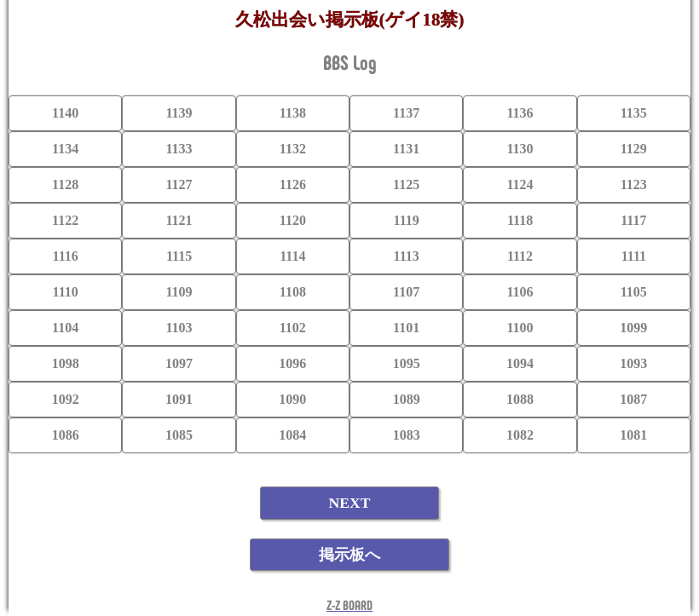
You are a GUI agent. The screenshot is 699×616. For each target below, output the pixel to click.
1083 (407, 435)
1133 (179, 149)
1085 (179, 435)
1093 (633, 363)
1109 (179, 292)
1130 (520, 149)
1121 (179, 220)
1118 (520, 220)
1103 (179, 328)
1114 (292, 256)
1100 (520, 328)
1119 (407, 220)
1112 (520, 256)
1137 (406, 113)
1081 (633, 435)
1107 (406, 292)
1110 (66, 292)
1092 (66, 399)
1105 (634, 292)
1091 (179, 399)
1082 (520, 435)
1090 (292, 399)
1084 (292, 435)
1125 (406, 184)
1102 (293, 328)
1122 (65, 220)
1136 (520, 113)
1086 (66, 435)
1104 (65, 328)
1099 (633, 328)
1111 (634, 256)
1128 (65, 184)
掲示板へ (349, 555)
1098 (66, 363)
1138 (293, 113)
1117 (633, 220)
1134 (65, 149)
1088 (520, 399)
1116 (66, 256)
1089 (407, 399)
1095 (407, 363)
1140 (65, 113)
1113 (407, 256)
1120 (293, 220)
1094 (520, 363)
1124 (520, 184)
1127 (179, 184)
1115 (179, 256)
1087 (633, 399)
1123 (634, 184)
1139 (179, 113)
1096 (292, 363)
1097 (179, 363)
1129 (634, 149)
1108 (293, 292)
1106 (520, 292)
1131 (406, 149)
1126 (293, 184)
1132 (293, 149)
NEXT (350, 503)
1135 (634, 113)
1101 (406, 328)
